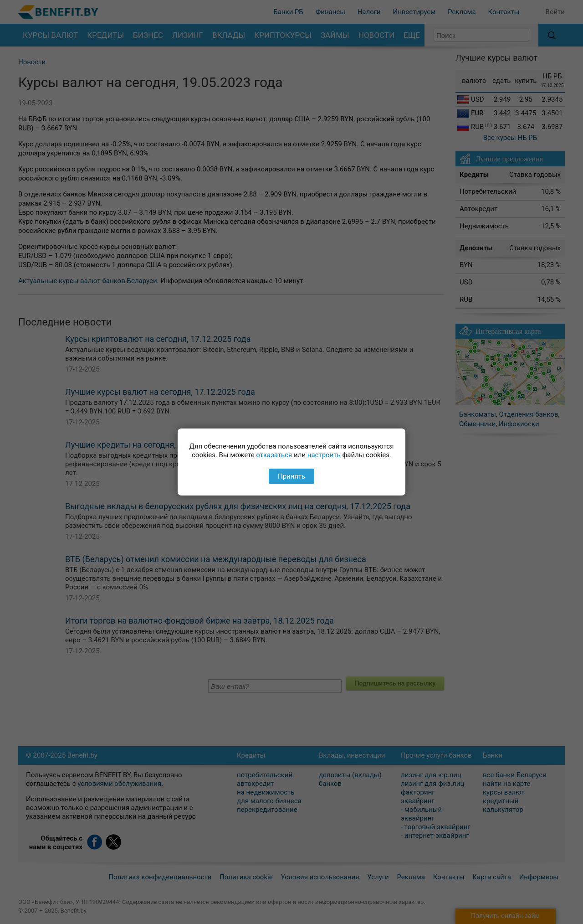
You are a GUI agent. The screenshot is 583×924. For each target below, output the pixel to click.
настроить (324, 455)
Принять (291, 476)
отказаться (274, 455)
